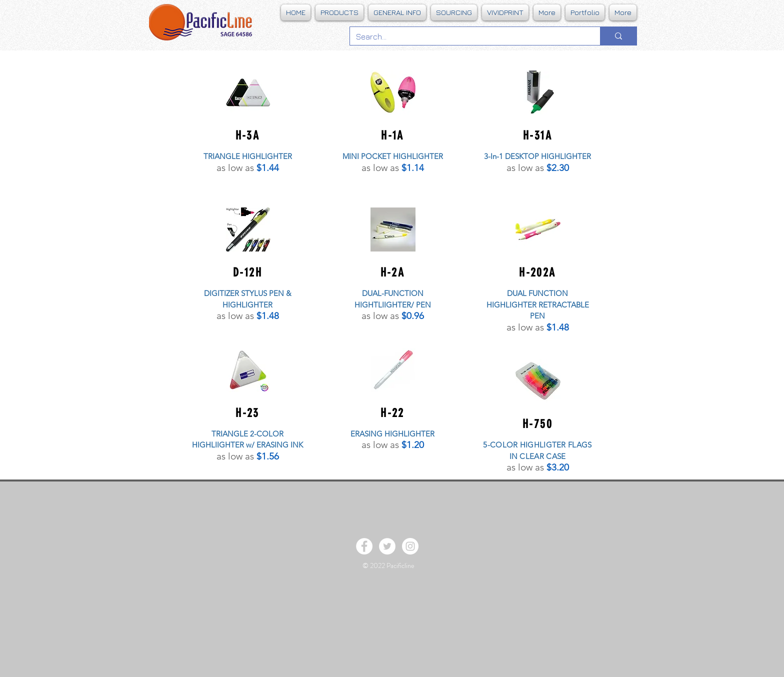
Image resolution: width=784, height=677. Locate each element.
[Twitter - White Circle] (387, 546)
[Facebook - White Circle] (364, 546)
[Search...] (467, 36)
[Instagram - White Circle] (410, 546)
